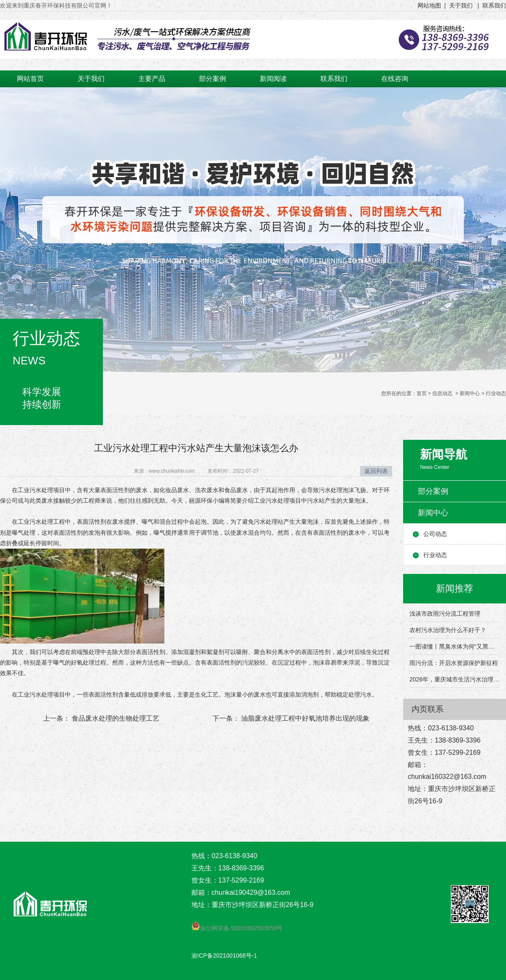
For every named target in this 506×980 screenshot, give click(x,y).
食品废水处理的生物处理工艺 (115, 718)
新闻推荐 (455, 588)
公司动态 (435, 534)
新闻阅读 (273, 79)
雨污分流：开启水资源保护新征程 (454, 663)
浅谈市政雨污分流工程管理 (445, 614)
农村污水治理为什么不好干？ (448, 630)
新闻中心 (470, 393)
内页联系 (428, 709)
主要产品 (152, 79)
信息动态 (442, 393)
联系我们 (334, 79)
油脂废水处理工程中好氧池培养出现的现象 (304, 718)
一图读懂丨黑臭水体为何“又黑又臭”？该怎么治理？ (455, 646)
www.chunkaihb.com (172, 471)
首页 (422, 393)
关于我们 (91, 79)
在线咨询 (395, 79)
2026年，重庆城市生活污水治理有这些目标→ (455, 679)
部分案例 (213, 79)
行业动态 (435, 555)
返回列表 (376, 471)
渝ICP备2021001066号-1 (224, 956)
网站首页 (30, 79)
